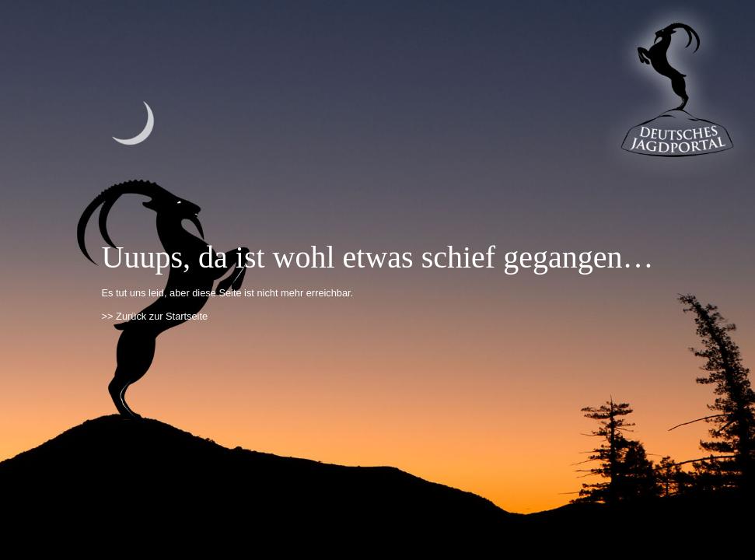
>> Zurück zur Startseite (155, 316)
